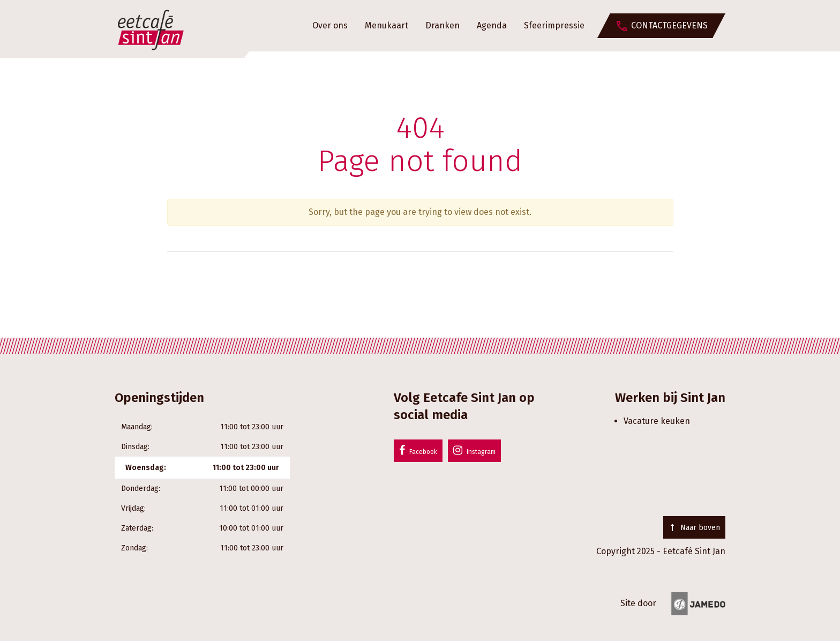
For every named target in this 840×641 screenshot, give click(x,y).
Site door (673, 603)
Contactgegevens (669, 25)
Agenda (492, 25)
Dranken (442, 25)
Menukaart (387, 25)
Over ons (330, 25)
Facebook (418, 450)
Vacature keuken (657, 421)
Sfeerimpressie (554, 25)
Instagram (474, 450)
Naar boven (694, 528)
